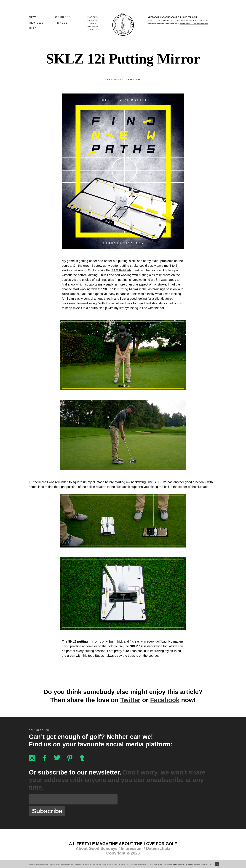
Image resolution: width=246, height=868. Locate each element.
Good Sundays (123, 24)
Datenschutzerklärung (182, 864)
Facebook (93, 20)
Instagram (93, 17)
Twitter (92, 24)
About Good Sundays (97, 848)
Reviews (36, 23)
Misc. (33, 28)
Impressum (132, 848)
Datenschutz (158, 848)
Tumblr (91, 30)
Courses (63, 17)
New (32, 17)
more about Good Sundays (194, 24)
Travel (62, 23)
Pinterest (93, 27)
